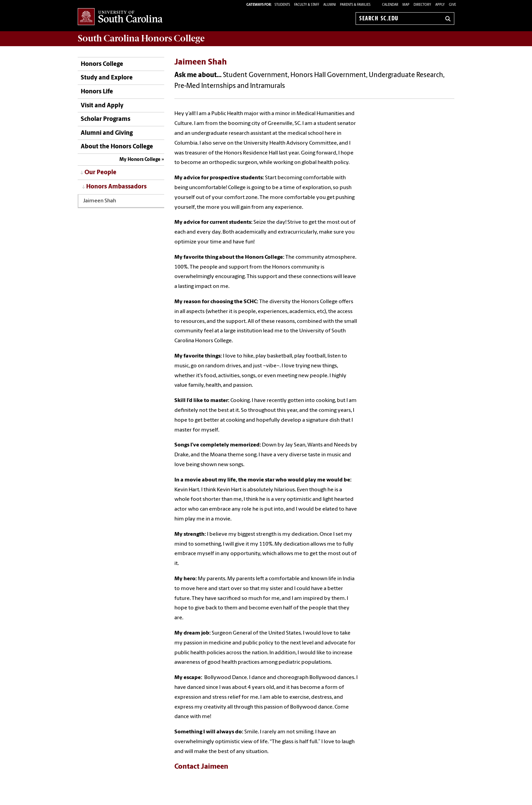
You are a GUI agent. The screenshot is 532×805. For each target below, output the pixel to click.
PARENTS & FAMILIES (355, 5)
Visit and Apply (102, 106)
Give (452, 5)
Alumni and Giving (107, 133)
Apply (440, 5)
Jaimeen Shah (100, 201)
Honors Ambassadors (116, 187)
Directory (422, 5)
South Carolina (141, 38)
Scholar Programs (106, 119)
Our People (100, 173)
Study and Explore (107, 78)
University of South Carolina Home (120, 17)
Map (406, 5)
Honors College (102, 64)
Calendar (390, 5)
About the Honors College (117, 147)
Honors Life (97, 92)
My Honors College (140, 160)
